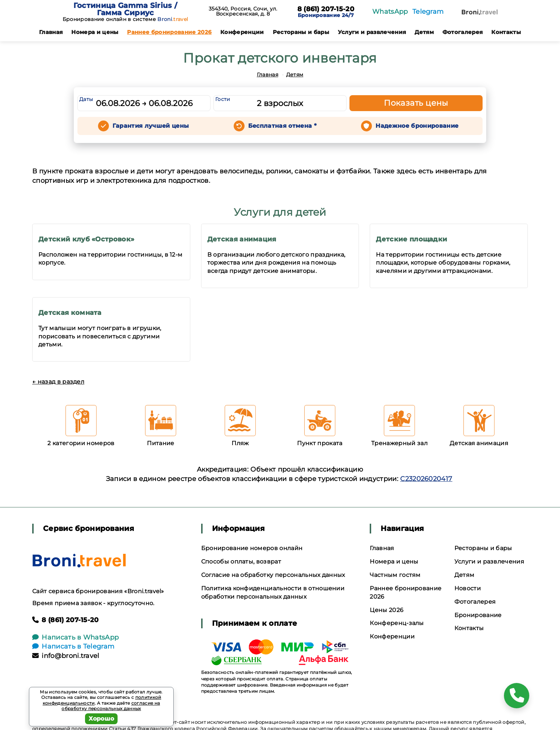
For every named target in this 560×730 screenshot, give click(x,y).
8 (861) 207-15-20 (326, 9)
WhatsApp (390, 12)
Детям (424, 32)
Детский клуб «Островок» (86, 239)
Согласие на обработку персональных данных (273, 575)
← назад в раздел (58, 382)
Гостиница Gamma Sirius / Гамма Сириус (126, 9)
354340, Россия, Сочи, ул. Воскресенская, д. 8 (243, 11)
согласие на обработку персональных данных (111, 706)
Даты (86, 99)
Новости (468, 588)
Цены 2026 (387, 610)
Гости (223, 99)
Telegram (428, 12)
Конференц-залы (397, 623)
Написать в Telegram (73, 646)
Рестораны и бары (301, 32)
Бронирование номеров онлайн (252, 548)
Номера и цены (95, 32)
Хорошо (101, 719)
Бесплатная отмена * (282, 126)
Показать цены (416, 103)
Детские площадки (411, 239)
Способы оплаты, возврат (241, 562)
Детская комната (70, 313)
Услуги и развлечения (372, 32)
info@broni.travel (66, 656)
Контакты (506, 32)
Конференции (242, 32)
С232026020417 (426, 479)
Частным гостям (395, 575)
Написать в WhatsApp (75, 637)
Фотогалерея (463, 32)
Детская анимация (242, 239)
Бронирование (478, 615)
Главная (51, 32)
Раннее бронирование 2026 (169, 32)
